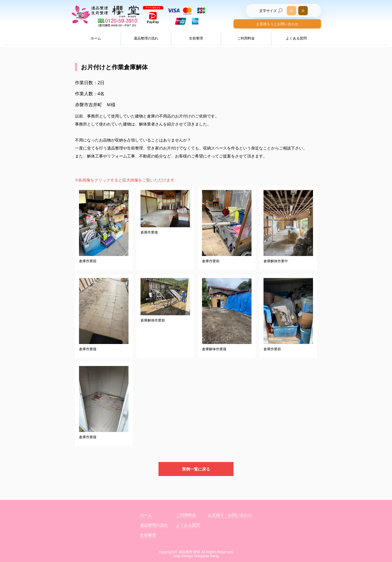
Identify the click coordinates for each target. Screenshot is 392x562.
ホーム (96, 38)
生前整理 (196, 38)
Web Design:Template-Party (196, 556)
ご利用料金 (246, 38)
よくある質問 (296, 38)
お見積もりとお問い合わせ (277, 24)
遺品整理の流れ (146, 38)
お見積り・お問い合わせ (230, 515)
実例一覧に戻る (196, 469)
